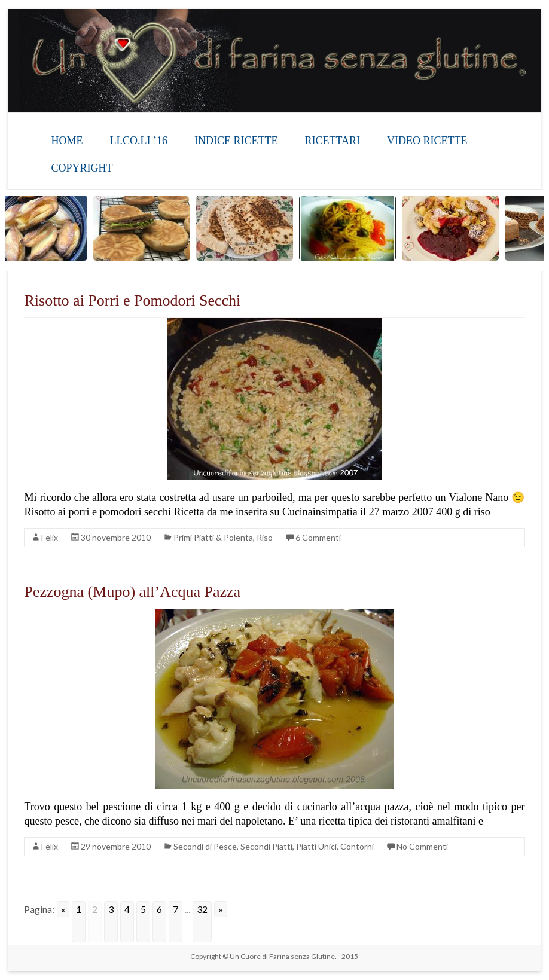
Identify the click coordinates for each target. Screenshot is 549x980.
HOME (67, 141)
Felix (50, 537)
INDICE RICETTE (236, 141)
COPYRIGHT (82, 168)
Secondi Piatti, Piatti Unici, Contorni (307, 846)
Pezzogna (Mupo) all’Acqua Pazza (132, 592)
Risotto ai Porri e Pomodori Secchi (132, 300)
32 (202, 909)
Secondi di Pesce (205, 846)
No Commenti (422, 846)
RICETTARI (332, 141)
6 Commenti (318, 537)
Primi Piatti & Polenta (213, 537)
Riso (265, 537)
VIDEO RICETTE (427, 141)
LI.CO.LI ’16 (138, 141)
